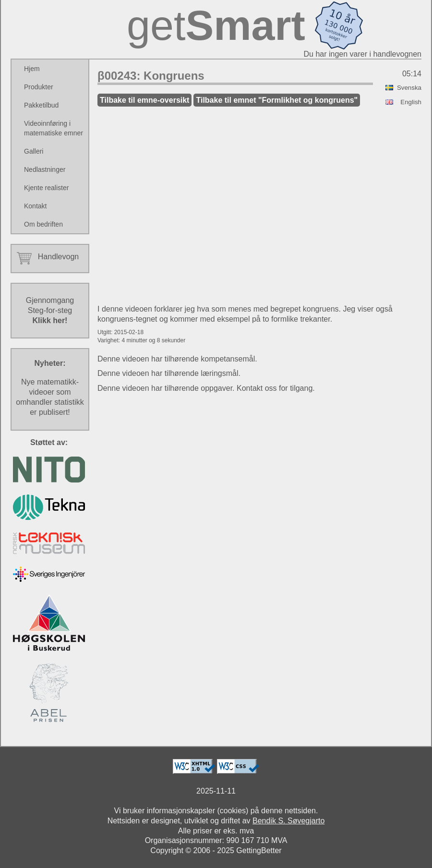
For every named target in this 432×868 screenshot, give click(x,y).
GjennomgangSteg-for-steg (50, 310)
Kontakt (35, 206)
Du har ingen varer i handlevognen (363, 54)
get (216, 25)
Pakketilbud (41, 105)
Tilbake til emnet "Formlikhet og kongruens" (277, 100)
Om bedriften (43, 224)
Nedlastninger (45, 169)
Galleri (34, 151)
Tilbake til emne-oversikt (144, 100)
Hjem (32, 69)
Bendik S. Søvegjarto (288, 821)
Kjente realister (46, 188)
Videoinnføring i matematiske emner (54, 128)
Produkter (39, 87)
